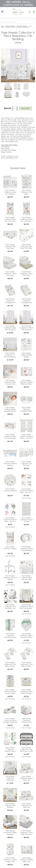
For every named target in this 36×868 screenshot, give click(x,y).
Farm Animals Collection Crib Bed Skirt (26, 463)
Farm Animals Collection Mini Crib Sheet (10, 246)
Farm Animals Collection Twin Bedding (10, 805)
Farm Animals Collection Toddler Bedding (10, 832)
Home (2, 26)
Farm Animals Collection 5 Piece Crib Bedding (26, 328)
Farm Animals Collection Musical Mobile (10, 578)
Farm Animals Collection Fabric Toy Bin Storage (10, 436)
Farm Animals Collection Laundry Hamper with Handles (10, 860)
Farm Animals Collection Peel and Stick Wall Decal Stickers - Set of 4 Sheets (26, 578)
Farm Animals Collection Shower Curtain (26, 520)
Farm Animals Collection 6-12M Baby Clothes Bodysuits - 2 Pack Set (26, 664)
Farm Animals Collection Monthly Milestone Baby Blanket (26, 382)
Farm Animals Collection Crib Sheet (26, 192)
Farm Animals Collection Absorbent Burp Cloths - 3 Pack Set (10, 635)
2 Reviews (18, 42)
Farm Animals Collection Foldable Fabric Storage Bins (26, 409)
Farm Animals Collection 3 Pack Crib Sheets (26, 274)
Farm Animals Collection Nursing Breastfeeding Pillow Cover (26, 549)
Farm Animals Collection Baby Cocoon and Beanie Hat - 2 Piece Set (10, 382)
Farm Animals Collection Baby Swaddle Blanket (10, 409)
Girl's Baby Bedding (22, 26)
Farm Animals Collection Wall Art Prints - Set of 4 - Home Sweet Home (26, 491)
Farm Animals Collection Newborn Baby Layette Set (10, 749)
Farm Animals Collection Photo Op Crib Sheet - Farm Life (26, 219)
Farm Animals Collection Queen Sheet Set (26, 778)
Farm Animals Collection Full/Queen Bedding (10, 778)
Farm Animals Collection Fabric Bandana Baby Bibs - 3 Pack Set (26, 635)
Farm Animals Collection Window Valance (10, 463)
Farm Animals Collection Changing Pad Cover (10, 301)
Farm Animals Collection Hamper (10, 548)
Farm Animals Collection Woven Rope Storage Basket (26, 692)
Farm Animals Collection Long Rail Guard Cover (26, 749)
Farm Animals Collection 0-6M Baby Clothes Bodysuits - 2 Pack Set (10, 664)
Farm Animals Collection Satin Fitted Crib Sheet (26, 246)
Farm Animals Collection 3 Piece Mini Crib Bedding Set (26, 607)
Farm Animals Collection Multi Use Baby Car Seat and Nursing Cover (10, 607)
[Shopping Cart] (34, 12)
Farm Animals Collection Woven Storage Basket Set (10, 720)
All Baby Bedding (10, 26)
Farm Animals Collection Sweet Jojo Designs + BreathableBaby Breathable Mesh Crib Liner (10, 192)
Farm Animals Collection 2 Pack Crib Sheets (10, 274)
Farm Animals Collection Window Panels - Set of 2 (26, 436)
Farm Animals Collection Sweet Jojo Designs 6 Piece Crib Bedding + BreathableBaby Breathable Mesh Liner (10, 328)
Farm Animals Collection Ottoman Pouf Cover (26, 720)
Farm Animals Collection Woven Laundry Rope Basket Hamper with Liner (10, 692)
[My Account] (30, 12)
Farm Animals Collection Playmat (10, 490)
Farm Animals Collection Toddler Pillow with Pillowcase (26, 860)
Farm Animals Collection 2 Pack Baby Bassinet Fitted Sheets (26, 833)
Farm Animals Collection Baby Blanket (26, 355)
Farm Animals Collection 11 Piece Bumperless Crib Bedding (10, 355)
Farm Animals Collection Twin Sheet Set (26, 805)
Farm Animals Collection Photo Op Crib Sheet (10, 219)
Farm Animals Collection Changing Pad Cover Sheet (26, 301)
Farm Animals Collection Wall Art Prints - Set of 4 (10, 520)
